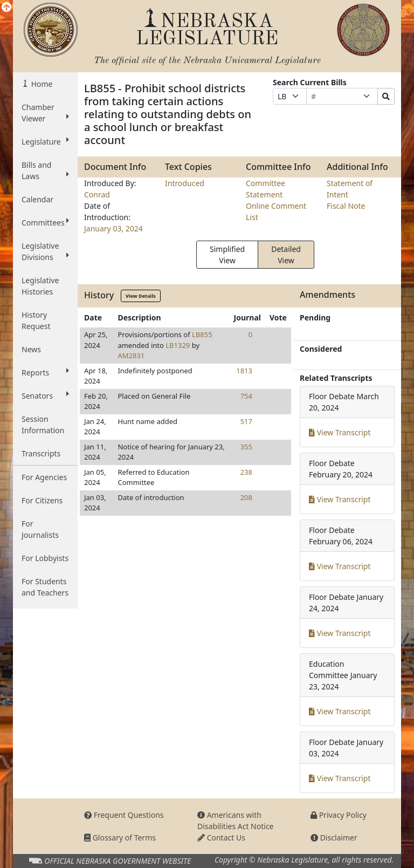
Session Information (43, 425)
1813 (244, 371)
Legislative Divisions (45, 251)
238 (246, 472)
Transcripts (41, 453)
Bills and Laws (45, 170)
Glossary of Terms (120, 838)
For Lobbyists (45, 558)
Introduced (185, 183)
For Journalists (40, 529)
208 (246, 497)
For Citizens (42, 500)
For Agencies (44, 477)
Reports (45, 372)
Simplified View (227, 255)
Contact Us (221, 838)
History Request (36, 320)
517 (246, 421)
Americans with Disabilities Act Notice (236, 821)
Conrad (97, 194)
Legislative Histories (40, 286)
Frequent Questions (124, 815)
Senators (45, 395)
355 (246, 447)
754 (246, 396)
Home (41, 84)
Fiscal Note (346, 206)
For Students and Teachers (45, 587)
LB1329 (178, 345)
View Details (141, 296)
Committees (45, 222)
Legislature (45, 141)
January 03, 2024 (113, 228)
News (31, 349)
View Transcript (340, 432)
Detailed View (286, 255)
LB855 (202, 334)
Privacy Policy (339, 815)
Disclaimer (334, 838)
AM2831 (131, 356)
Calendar (37, 199)
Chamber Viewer (45, 113)
